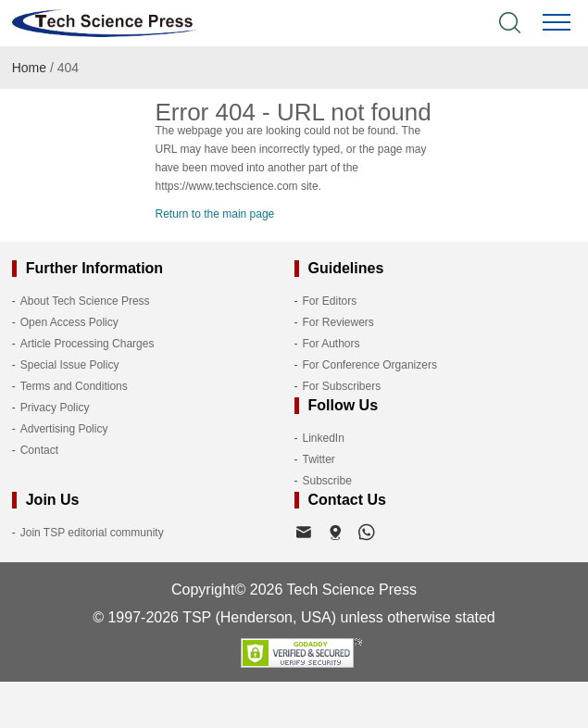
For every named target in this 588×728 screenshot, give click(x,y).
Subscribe (327, 481)
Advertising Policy (64, 429)
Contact (39, 450)
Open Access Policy (69, 322)
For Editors (330, 301)
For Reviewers (338, 322)
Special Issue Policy (70, 365)
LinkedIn (324, 438)
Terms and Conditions (74, 386)
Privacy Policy (55, 408)
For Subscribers (342, 386)
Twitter (319, 459)
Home (29, 68)
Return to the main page (215, 214)
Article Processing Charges (88, 344)
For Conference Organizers (370, 365)
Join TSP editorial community (92, 533)
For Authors (332, 344)
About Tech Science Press (85, 301)
